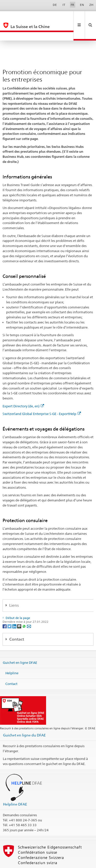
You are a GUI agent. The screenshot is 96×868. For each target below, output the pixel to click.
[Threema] (20, 609)
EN (82, 5)
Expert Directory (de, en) (23, 389)
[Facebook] (5, 609)
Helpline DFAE (15, 787)
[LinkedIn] (15, 609)
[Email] (29, 609)
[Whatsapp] (24, 609)
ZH (91, 5)
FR (72, 5)
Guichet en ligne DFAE (20, 645)
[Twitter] (10, 609)
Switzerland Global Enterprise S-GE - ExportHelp (42, 397)
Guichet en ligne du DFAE (24, 718)
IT (64, 5)
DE (55, 5)
